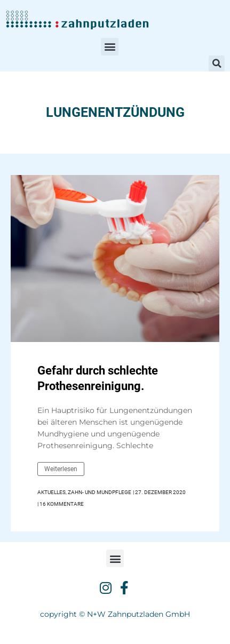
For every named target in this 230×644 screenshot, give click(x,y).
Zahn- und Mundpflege (100, 492)
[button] (110, 47)
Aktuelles (51, 492)
